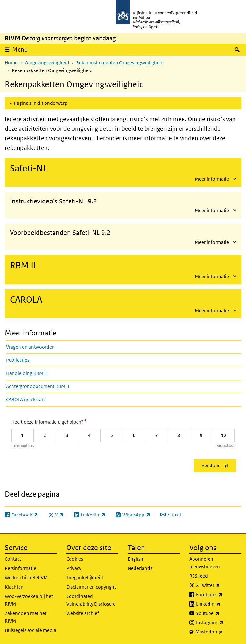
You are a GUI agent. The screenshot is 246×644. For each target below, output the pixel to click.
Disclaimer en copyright (91, 587)
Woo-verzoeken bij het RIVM (29, 600)
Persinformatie (20, 568)
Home (11, 63)
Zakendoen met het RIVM (26, 617)
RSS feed (199, 576)
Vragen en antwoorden (30, 347)
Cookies (75, 559)
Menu (20, 50)
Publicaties (18, 360)
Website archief (83, 613)
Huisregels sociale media (31, 630)
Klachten (14, 587)
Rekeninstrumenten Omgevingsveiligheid (120, 63)
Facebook (219, 595)
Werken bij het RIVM (26, 578)
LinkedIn (219, 604)
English (135, 559)
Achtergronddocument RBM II (37, 386)
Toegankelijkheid (85, 578)
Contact (13, 559)
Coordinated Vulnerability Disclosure (91, 600)
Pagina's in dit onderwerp (41, 103)
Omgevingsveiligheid (47, 63)
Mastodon (218, 632)
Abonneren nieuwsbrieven (205, 563)
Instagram (219, 623)
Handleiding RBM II (26, 373)
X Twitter (219, 585)
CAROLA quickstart (25, 399)
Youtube (219, 613)
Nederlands (140, 568)
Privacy (74, 568)
